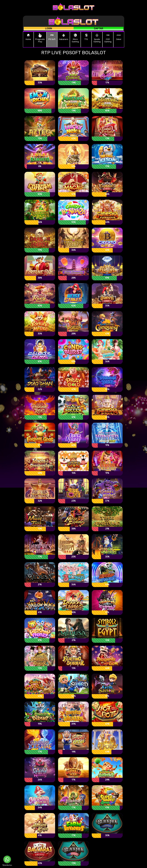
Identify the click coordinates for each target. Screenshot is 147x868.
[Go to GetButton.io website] (7, 865)
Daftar (99, 29)
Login (49, 29)
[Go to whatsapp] (7, 859)
